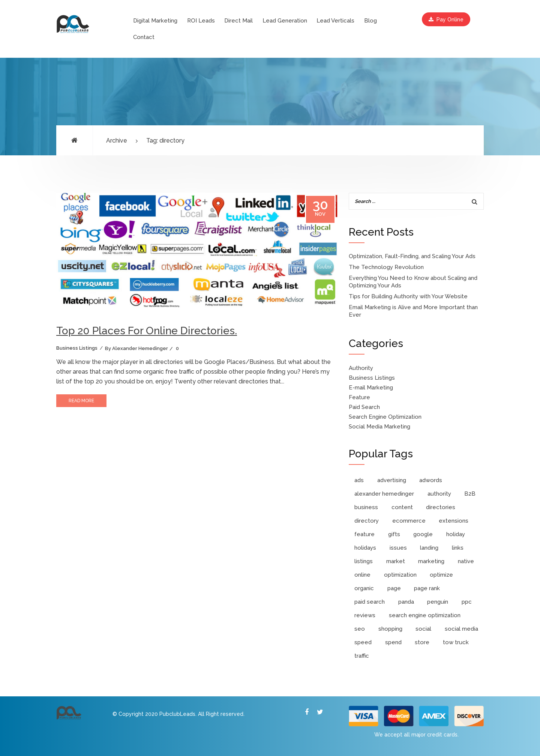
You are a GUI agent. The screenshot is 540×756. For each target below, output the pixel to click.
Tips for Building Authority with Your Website (408, 296)
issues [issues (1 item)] (398, 548)
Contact (144, 37)
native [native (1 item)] (466, 561)
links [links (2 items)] (458, 548)
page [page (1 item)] (394, 588)
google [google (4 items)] (423, 534)
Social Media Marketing (379, 427)
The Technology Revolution (386, 267)
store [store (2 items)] (422, 642)
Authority (361, 368)
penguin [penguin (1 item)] (438, 602)
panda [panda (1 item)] (406, 602)
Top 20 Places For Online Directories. (147, 331)
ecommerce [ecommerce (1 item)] (409, 521)
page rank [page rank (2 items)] (427, 588)
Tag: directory (165, 141)
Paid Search (364, 407)
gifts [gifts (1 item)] (394, 534)
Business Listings (77, 348)
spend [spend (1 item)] (393, 642)
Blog (370, 21)
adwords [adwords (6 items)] (431, 480)
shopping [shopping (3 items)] (390, 629)
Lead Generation (285, 21)
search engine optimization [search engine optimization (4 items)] (425, 615)
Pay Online (446, 20)
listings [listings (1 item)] (364, 561)
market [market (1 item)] (396, 561)
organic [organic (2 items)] (364, 588)
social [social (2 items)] (423, 629)
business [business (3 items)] (366, 507)
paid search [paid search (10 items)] (370, 602)
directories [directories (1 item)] (441, 507)
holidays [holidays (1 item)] (365, 548)
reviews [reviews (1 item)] (365, 615)
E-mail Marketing (371, 388)
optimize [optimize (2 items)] (441, 575)
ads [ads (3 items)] (359, 480)
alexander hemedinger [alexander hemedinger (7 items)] (384, 494)
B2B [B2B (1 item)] (470, 494)
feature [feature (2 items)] (364, 534)
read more (81, 401)
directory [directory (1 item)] (367, 521)
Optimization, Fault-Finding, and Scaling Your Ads (412, 256)
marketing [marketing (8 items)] (431, 561)
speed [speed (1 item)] (363, 642)
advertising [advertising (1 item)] (392, 480)
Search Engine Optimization (385, 417)
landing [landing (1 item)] (429, 548)
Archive (117, 141)
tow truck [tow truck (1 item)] (456, 642)
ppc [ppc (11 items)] (467, 602)
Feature (359, 397)
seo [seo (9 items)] (360, 629)
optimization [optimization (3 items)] (400, 575)
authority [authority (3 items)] (439, 494)
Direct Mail (238, 21)
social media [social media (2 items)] (461, 629)
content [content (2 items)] (402, 507)
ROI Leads (201, 21)
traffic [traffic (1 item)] (362, 656)
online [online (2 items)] (362, 575)
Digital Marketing (155, 21)
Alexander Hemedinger (140, 348)
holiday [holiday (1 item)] (456, 534)
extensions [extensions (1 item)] (454, 521)
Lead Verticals (335, 21)
